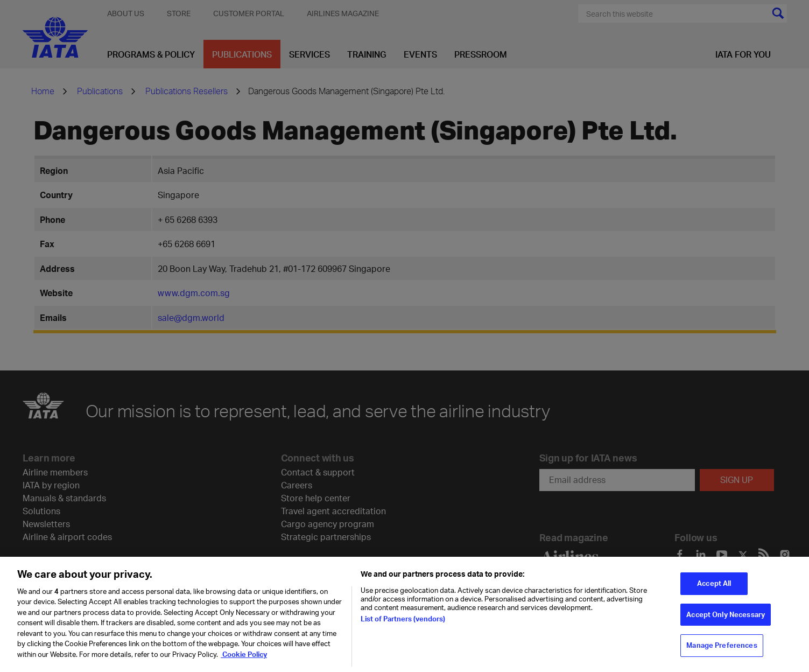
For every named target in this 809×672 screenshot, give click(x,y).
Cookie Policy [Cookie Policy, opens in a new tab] (244, 660)
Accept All (714, 589)
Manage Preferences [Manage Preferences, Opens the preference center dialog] (722, 650)
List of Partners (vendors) (403, 624)
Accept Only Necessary (726, 620)
